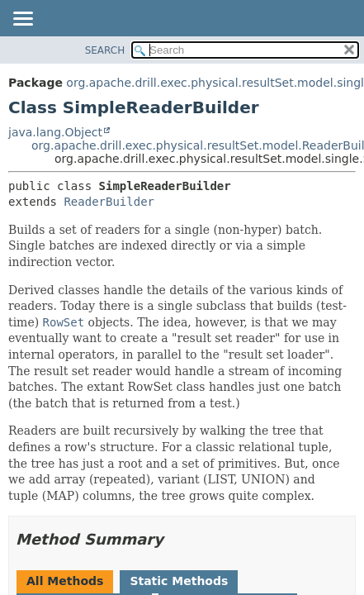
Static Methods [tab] (179, 581)
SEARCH (105, 50)
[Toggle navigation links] (22, 20)
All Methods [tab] (65, 581)
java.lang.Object (55, 132)
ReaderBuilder (109, 202)
